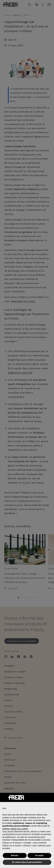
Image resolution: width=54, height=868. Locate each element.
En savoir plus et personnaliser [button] (27, 862)
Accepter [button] (39, 855)
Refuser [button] (15, 855)
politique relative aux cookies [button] (15, 829)
